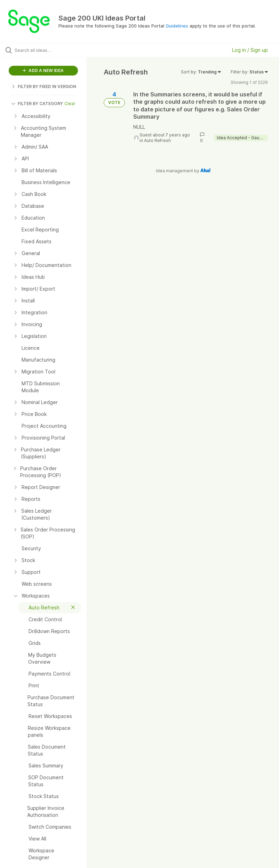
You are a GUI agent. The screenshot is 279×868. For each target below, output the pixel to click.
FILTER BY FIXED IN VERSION (44, 86)
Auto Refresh (157, 140)
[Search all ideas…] (47, 50)
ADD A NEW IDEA (43, 70)
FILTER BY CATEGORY (37, 104)
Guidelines (177, 26)
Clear (70, 104)
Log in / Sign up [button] (250, 50)
